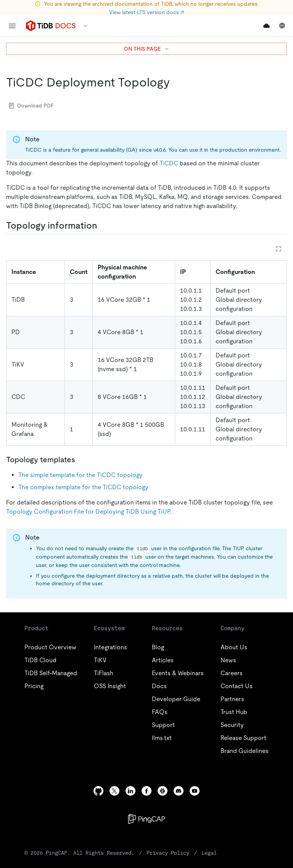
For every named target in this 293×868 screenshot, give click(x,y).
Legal (209, 853)
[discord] (179, 791)
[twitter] (114, 791)
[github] (98, 791)
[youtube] (195, 791)
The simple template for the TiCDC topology (80, 475)
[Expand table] (279, 249)
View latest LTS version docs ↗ (146, 12)
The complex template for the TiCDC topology (83, 487)
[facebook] (146, 791)
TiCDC (169, 163)
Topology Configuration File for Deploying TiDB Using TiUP (88, 512)
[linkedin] (130, 791)
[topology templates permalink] (81, 460)
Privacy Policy (168, 853)
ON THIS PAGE (147, 49)
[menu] (12, 26)
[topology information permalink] (103, 226)
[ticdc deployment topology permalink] (176, 82)
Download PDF (31, 106)
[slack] (163, 791)
